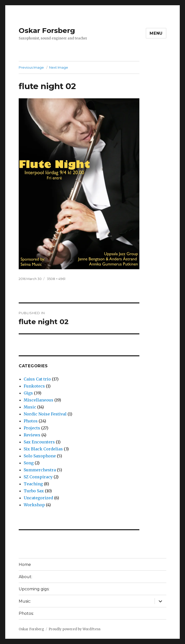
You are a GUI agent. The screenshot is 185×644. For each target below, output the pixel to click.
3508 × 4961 (56, 279)
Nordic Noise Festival (45, 414)
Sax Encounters (39, 442)
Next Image (59, 67)
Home (25, 565)
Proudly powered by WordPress (75, 629)
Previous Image (31, 67)
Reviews (32, 435)
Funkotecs (34, 386)
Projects (32, 428)
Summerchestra (40, 470)
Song (29, 463)
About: (25, 577)
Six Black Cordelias (43, 449)
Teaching (33, 484)
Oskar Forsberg (47, 30)
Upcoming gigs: (34, 589)
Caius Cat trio (37, 379)
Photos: (26, 613)
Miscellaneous (39, 400)
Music (30, 407)
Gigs (28, 393)
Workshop (34, 505)
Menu (156, 33)
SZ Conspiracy (38, 477)
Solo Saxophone (40, 456)
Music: (25, 601)
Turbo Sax (34, 491)
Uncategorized (38, 498)
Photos (31, 421)
